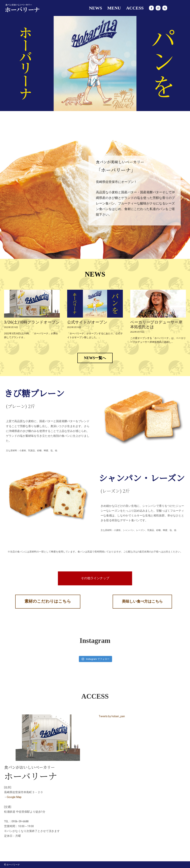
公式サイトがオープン (87, 322)
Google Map (14, 797)
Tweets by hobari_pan (112, 716)
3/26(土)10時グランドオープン (32, 322)
